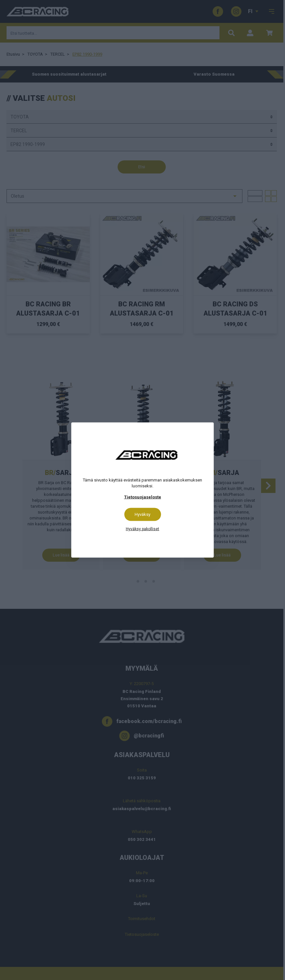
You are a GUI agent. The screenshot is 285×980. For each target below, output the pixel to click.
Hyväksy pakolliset (142, 529)
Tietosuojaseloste (143, 497)
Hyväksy (142, 514)
